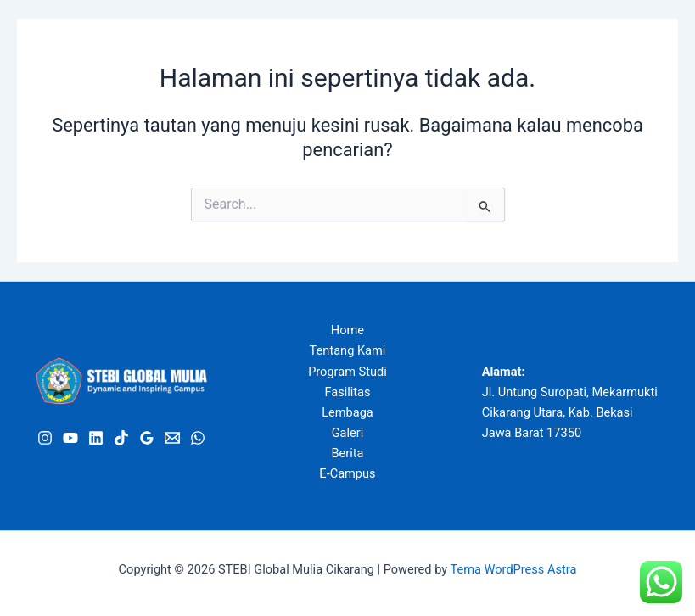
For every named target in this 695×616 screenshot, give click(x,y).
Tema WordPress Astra (514, 569)
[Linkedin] (96, 438)
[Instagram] (45, 438)
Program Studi (347, 372)
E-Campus (347, 473)
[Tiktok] (121, 438)
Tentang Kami (348, 350)
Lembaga (347, 412)
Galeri (348, 433)
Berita (347, 453)
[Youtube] (70, 438)
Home (347, 330)
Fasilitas (347, 392)
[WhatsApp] (198, 438)
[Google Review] (147, 438)
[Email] (172, 438)
